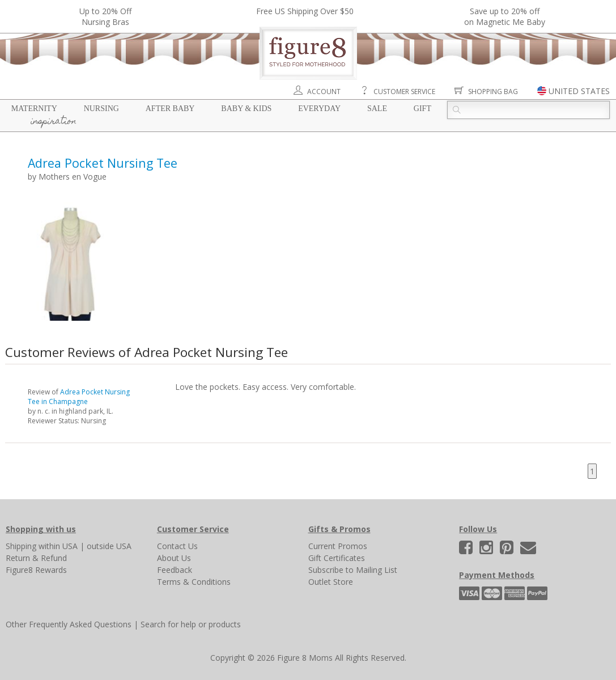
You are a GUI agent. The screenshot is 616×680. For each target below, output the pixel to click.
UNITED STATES (579, 91)
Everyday (319, 109)
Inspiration (54, 122)
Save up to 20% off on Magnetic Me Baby (505, 16)
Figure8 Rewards (36, 570)
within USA (58, 546)
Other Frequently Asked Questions (69, 624)
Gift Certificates (337, 558)
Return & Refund (36, 558)
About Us (174, 558)
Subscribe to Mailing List (353, 570)
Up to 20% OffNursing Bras (105, 16)
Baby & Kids (246, 109)
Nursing (101, 109)
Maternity (34, 109)
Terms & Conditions (194, 582)
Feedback (175, 570)
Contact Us (177, 546)
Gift (422, 109)
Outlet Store (331, 582)
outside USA (109, 546)
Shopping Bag (493, 92)
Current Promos (338, 546)
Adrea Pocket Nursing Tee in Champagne (79, 397)
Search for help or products (191, 624)
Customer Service (404, 92)
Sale (377, 109)
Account (324, 92)
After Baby (170, 109)
